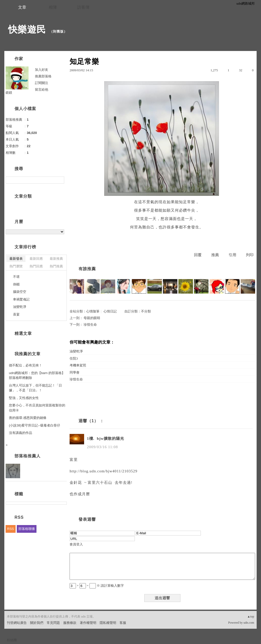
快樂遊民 (27, 29)
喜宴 (16, 314)
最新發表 (16, 259)
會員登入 (76, 544)
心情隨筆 (93, 311)
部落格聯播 (27, 529)
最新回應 (36, 259)
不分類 (146, 311)
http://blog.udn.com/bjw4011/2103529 (103, 471)
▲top (251, 616)
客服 (123, 623)
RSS (11, 529)
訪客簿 (83, 7)
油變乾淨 (76, 351)
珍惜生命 (90, 325)
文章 (22, 7)
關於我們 (37, 623)
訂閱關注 (42, 83)
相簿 (53, 7)
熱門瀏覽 (16, 266)
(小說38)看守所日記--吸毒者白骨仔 (35, 425)
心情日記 (110, 311)
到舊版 (58, 31)
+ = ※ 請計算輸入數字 (97, 586)
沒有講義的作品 (21, 433)
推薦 (215, 255)
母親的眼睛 (92, 318)
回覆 (198, 255)
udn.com (249, 623)
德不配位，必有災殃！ (25, 365)
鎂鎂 (9, 93)
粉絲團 (12, 640)
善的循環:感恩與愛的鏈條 (28, 418)
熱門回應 (36, 266)
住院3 (74, 358)
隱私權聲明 (108, 623)
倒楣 (16, 284)
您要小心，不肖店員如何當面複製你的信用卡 (37, 408)
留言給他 (42, 90)
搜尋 (60, 180)
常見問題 (53, 623)
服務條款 (70, 623)
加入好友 (42, 70)
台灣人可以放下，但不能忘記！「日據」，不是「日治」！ (35, 388)
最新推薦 (56, 259)
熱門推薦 (56, 266)
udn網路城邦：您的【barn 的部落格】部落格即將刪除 (37, 375)
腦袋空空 (20, 292)
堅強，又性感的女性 (24, 398)
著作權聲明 (88, 623)
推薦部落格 (43, 76)
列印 (250, 255)
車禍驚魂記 (21, 299)
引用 (232, 255)
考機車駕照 (78, 365)
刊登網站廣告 (17, 623)
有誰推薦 (87, 269)
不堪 (16, 277)
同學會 (75, 372)
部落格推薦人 (28, 456)
